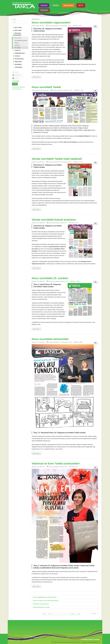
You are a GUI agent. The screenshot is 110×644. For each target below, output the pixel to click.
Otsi (12, 21)
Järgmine (73, 614)
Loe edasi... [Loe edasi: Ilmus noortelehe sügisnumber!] (36, 77)
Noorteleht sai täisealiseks (41, 604)
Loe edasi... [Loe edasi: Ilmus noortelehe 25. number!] (36, 329)
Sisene (15, 84)
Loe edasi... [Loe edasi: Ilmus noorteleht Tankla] (36, 148)
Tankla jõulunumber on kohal (41, 607)
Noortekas (68, 5)
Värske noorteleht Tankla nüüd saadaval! (57, 159)
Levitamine (17, 45)
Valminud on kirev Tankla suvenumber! (56, 463)
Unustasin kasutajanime (19, 87)
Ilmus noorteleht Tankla (46, 87)
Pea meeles (16, 81)
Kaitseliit (44, 10)
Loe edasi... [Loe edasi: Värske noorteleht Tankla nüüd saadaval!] (36, 209)
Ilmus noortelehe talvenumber (50, 339)
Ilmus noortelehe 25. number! (50, 278)
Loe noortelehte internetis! (21, 41)
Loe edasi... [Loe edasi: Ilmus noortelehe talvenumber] (36, 453)
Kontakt (16, 43)
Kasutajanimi (14, 74)
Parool (14, 77)
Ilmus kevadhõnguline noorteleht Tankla (45, 597)
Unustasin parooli (17, 89)
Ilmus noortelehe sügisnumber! (51, 22)
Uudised (44, 5)
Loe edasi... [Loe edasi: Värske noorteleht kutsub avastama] (36, 268)
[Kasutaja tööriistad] (96, 26)
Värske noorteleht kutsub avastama (54, 220)
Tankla (56, 5)
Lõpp (79, 614)
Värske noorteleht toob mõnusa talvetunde (46, 601)
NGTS (81, 5)
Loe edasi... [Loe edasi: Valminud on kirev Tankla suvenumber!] (36, 586)
